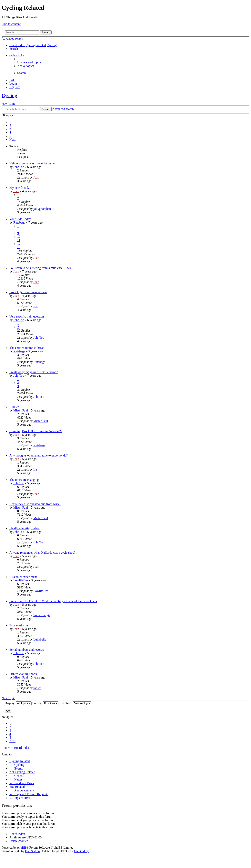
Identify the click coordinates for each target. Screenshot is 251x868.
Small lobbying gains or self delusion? (34, 372)
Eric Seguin (32, 851)
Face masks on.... (20, 625)
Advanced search (12, 38)
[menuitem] (14, 49)
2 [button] (10, 125)
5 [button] (10, 136)
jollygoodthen (42, 209)
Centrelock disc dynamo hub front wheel (35, 504)
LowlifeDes (21, 580)
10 (19, 237)
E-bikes (14, 407)
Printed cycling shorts (23, 674)
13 (19, 247)
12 (19, 244)
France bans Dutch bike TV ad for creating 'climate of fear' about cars (53, 601)
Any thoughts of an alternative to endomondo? (39, 455)
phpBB (22, 848)
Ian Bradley (81, 851)
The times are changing (24, 480)
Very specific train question (27, 316)
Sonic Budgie (42, 615)
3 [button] (10, 129)
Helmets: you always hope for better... (33, 163)
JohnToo (19, 167)
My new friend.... (20, 188)
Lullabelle (40, 639)
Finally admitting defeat (25, 528)
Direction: (75, 703)
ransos (37, 688)
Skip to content (11, 24)
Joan (36, 177)
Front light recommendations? (28, 292)
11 (19, 240)
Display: (18, 703)
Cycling (9, 95)
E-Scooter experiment (23, 577)
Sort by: (45, 703)
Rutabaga (19, 222)
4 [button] (10, 132)
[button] (12, 139)
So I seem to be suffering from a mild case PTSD (40, 268)
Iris (35, 306)
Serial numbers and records (27, 650)
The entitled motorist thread (27, 348)
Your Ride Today (20, 219)
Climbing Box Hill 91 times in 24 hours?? (36, 431)
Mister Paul (21, 410)
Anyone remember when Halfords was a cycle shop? (42, 553)
